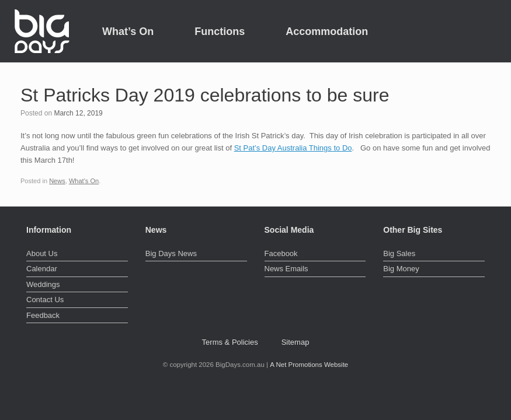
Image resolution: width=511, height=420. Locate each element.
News (57, 181)
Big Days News (171, 253)
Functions (220, 32)
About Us (42, 253)
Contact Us (45, 300)
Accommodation (327, 32)
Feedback (43, 315)
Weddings (43, 284)
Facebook (281, 253)
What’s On (128, 32)
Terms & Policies (230, 342)
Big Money (401, 269)
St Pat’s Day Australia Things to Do (293, 148)
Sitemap (296, 342)
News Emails (286, 269)
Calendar (42, 269)
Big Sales (399, 253)
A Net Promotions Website (309, 365)
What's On (84, 181)
